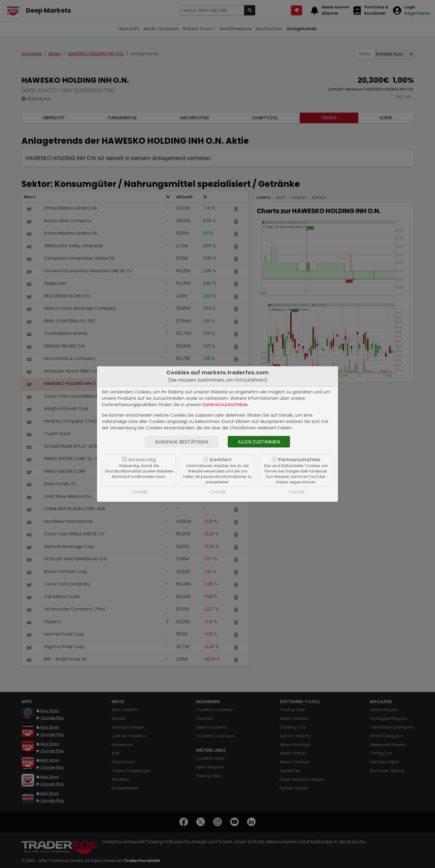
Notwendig (142, 460)
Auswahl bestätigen (182, 442)
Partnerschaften (299, 460)
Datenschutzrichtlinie (225, 405)
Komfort (221, 460)
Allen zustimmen (259, 442)
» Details (139, 492)
